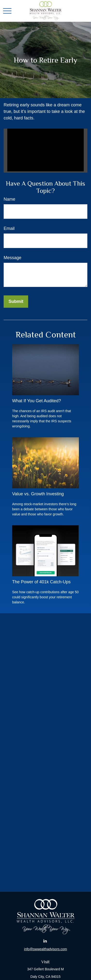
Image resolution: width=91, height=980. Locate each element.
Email (9, 228)
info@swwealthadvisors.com (45, 949)
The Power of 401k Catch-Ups (41, 582)
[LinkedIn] (45, 941)
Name (9, 199)
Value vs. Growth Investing (38, 494)
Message (12, 258)
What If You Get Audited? (37, 401)
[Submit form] (16, 302)
